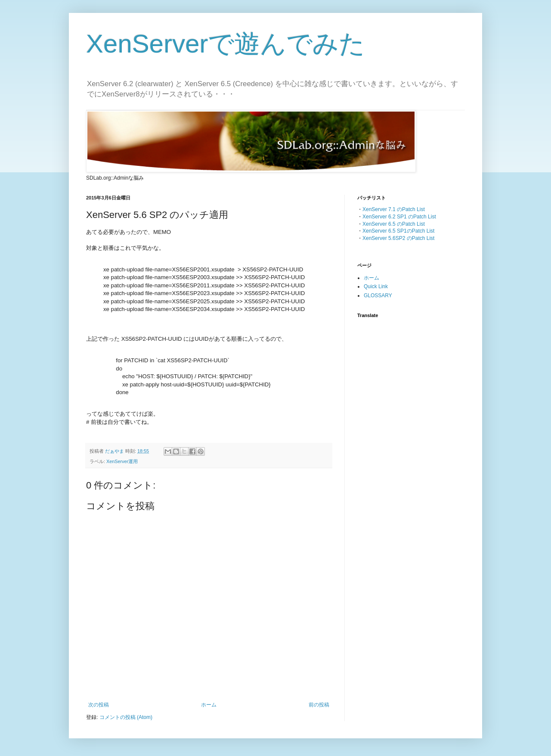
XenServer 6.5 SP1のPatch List (398, 231)
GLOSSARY (378, 296)
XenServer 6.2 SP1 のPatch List (399, 217)
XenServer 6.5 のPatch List (394, 224)
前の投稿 (319, 705)
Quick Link (376, 286)
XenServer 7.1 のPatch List (394, 209)
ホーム (209, 705)
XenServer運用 (122, 461)
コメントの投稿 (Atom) (126, 717)
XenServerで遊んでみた (226, 44)
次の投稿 (99, 705)
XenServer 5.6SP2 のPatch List (398, 238)
